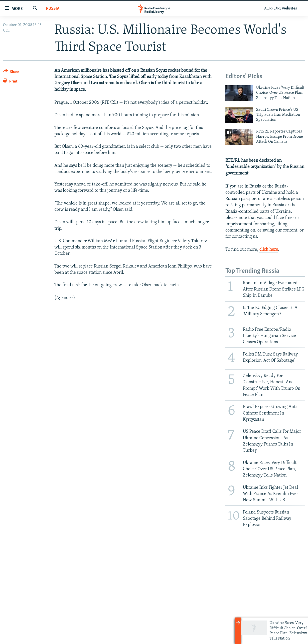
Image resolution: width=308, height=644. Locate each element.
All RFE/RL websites (281, 8)
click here (269, 250)
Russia (53, 9)
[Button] (11, 73)
